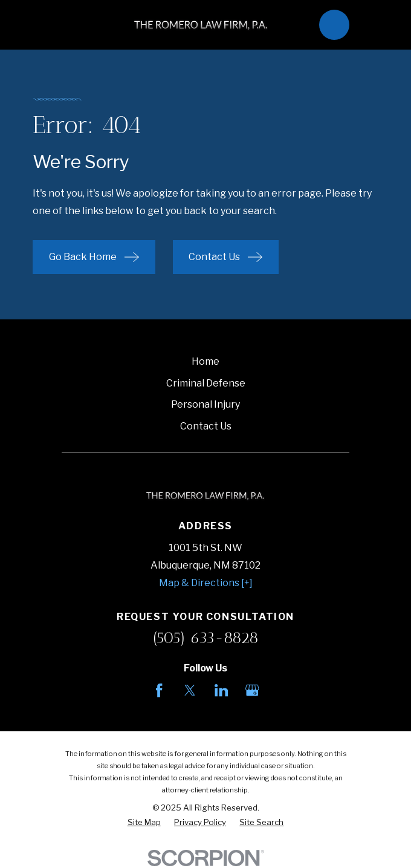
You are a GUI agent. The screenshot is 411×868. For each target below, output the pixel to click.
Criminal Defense (206, 383)
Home (205, 361)
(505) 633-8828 (206, 638)
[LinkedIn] (221, 690)
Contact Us (206, 426)
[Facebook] (159, 690)
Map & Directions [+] (206, 583)
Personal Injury (205, 404)
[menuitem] (144, 823)
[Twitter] (190, 690)
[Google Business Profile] (252, 690)
